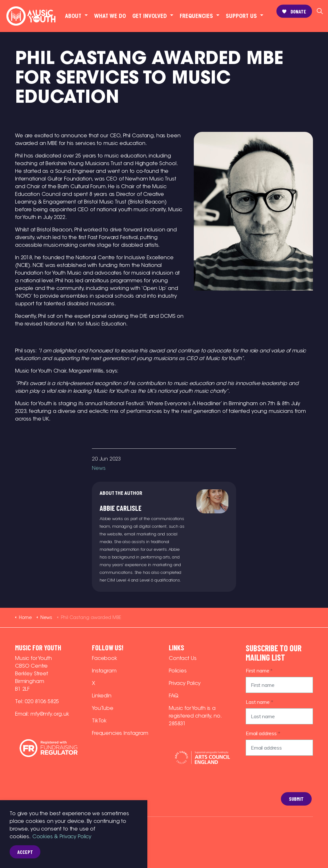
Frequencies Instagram (120, 733)
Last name (259, 702)
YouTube (103, 708)
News (99, 468)
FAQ (174, 696)
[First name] (279, 685)
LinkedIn (102, 696)
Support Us (241, 16)
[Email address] (279, 748)
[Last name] (279, 716)
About (73, 16)
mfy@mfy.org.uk (50, 714)
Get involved (150, 16)
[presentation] (272, 784)
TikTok (99, 721)
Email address (263, 733)
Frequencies (196, 16)
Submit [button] (296, 799)
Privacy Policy (185, 683)
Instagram (104, 671)
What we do (110, 16)
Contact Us (183, 658)
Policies (178, 671)
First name (259, 671)
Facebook (105, 658)
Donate (294, 11)
